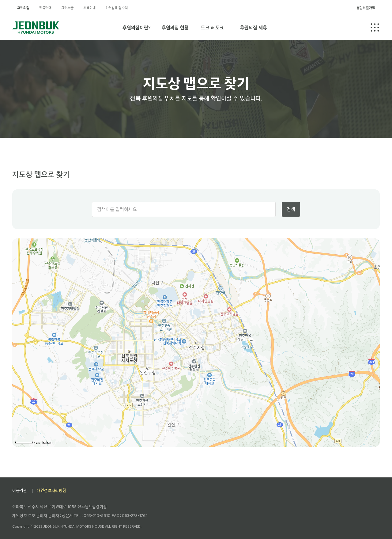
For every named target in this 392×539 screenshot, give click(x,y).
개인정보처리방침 (51, 490)
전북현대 (45, 8)
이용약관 (20, 490)
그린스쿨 (67, 8)
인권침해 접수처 (117, 8)
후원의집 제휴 (254, 27)
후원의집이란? (136, 27)
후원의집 (23, 8)
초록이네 (89, 8)
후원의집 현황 (175, 27)
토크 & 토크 (212, 27)
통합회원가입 (366, 8)
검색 (291, 209)
